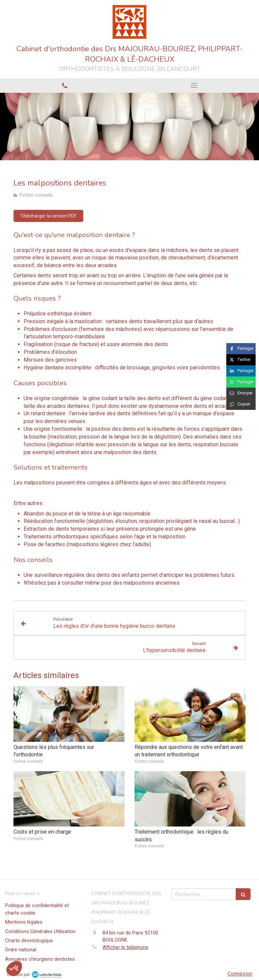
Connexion (240, 974)
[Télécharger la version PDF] (48, 216)
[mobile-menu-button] (194, 85)
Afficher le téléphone (125, 947)
